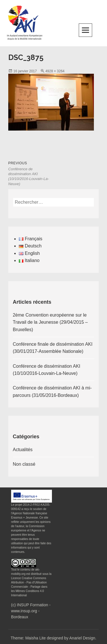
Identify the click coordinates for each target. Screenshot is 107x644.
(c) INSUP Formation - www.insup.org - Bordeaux (31, 611)
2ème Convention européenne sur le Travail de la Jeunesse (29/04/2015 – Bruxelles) (50, 322)
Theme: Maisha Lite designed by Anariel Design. (53, 638)
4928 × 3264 (55, 71)
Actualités (23, 450)
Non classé (24, 464)
